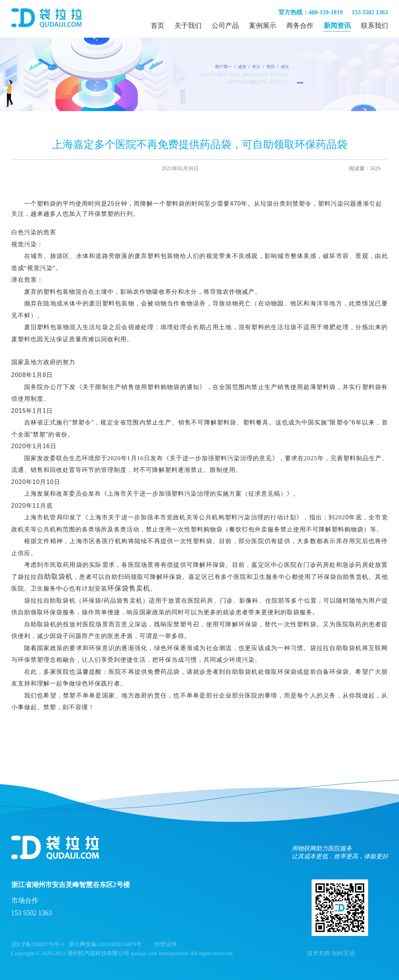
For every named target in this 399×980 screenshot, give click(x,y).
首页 (157, 26)
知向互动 (344, 953)
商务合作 (300, 26)
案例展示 (263, 26)
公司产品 (225, 26)
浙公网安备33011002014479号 (105, 944)
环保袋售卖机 (129, 588)
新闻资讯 (337, 26)
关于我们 (188, 26)
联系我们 (375, 26)
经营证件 (166, 944)
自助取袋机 (55, 577)
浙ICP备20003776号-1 (38, 944)
